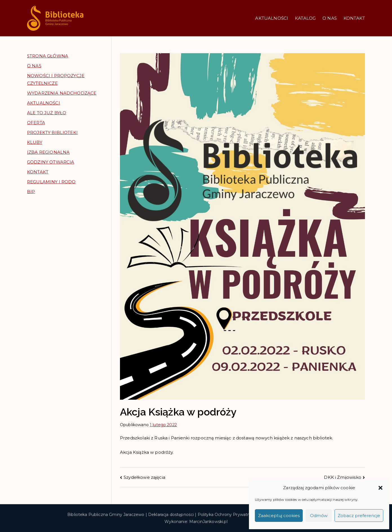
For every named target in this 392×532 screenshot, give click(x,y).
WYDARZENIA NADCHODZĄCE (62, 93)
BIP (31, 192)
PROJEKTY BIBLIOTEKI (52, 132)
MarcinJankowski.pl (208, 522)
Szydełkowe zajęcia (144, 477)
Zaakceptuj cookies (279, 516)
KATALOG (305, 18)
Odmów (319, 516)
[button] (380, 488)
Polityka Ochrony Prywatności (228, 515)
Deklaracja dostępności (171, 515)
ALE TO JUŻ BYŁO (47, 113)
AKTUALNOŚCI (272, 18)
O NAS (330, 18)
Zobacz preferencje (359, 516)
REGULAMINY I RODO (51, 182)
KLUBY (35, 142)
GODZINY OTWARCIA (51, 162)
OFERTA (36, 123)
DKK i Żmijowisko (342, 477)
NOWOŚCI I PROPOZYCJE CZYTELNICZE (56, 79)
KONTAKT (354, 18)
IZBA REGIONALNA (48, 152)
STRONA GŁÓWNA (48, 56)
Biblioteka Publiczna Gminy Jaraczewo (106, 515)
